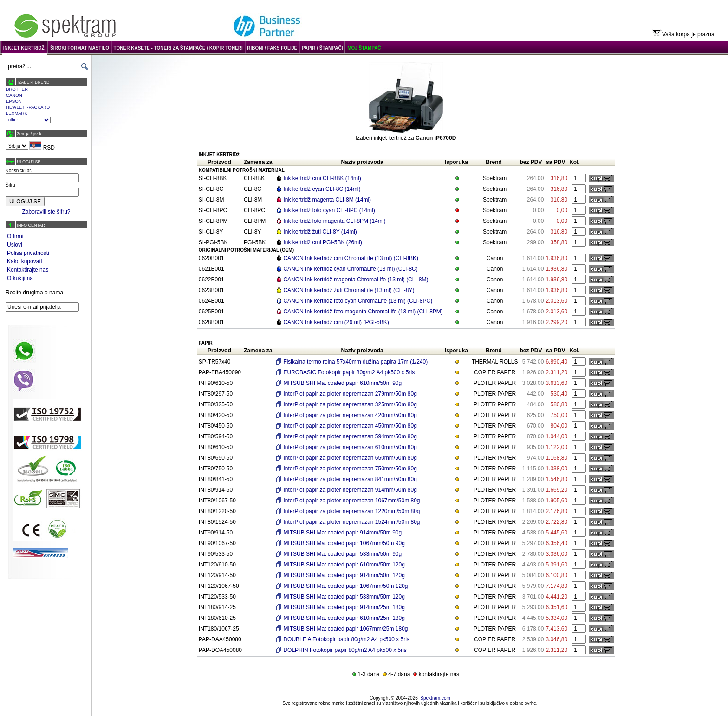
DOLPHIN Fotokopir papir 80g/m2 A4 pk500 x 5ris (345, 650)
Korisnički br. (19, 171)
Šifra (10, 185)
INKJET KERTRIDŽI (25, 48)
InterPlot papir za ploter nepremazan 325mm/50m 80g (350, 404)
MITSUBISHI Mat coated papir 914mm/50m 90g (342, 533)
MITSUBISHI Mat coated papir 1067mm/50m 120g (345, 586)
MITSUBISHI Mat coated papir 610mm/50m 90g (342, 383)
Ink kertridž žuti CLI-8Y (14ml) (320, 232)
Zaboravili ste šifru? (46, 212)
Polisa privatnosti (28, 253)
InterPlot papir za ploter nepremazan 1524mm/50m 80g (351, 522)
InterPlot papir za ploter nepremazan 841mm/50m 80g (350, 479)
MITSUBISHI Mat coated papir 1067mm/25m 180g (345, 629)
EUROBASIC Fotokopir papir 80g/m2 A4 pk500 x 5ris (349, 372)
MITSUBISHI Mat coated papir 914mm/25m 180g (344, 607)
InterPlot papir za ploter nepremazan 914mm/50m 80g (350, 490)
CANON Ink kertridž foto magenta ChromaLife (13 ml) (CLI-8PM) (363, 312)
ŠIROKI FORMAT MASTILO (80, 48)
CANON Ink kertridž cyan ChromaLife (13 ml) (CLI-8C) (350, 269)
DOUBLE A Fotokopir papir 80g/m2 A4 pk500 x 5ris (346, 639)
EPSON (14, 101)
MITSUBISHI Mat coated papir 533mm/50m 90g (342, 554)
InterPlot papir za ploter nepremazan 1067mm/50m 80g (351, 501)
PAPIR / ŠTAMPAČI (322, 48)
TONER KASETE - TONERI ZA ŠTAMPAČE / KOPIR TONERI (178, 48)
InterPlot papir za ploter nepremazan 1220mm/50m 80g (351, 511)
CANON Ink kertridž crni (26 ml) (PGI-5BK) (336, 322)
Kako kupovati (24, 261)
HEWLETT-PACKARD (28, 107)
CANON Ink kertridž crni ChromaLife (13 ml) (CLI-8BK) (351, 258)
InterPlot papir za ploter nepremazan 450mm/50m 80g (350, 426)
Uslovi (15, 245)
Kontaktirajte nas (28, 270)
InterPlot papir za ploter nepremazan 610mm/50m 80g (350, 447)
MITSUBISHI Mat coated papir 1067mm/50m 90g (344, 543)
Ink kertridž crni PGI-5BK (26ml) (322, 242)
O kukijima (20, 278)
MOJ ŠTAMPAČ (364, 48)
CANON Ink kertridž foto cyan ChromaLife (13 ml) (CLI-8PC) (358, 301)
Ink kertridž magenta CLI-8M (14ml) (327, 200)
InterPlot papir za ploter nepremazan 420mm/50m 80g (350, 415)
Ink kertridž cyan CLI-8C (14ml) (322, 189)
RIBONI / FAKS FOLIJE (272, 48)
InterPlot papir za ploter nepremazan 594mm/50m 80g (350, 436)
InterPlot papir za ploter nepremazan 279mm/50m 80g (350, 394)
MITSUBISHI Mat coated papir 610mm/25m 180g (344, 618)
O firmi (15, 236)
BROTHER (17, 89)
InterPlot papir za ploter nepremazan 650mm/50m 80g (350, 458)
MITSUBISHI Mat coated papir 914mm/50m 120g (344, 575)
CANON (14, 95)
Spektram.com (435, 698)
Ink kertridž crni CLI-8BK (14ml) (322, 178)
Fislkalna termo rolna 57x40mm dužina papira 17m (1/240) (355, 362)
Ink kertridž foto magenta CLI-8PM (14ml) (334, 221)
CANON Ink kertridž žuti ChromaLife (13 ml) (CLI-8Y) (349, 290)
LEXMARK (17, 113)
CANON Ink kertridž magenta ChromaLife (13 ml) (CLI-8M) (356, 280)
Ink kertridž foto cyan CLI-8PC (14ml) (329, 210)
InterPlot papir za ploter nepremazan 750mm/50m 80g (350, 469)
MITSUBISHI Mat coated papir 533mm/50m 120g (344, 597)
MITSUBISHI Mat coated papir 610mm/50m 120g (344, 565)
